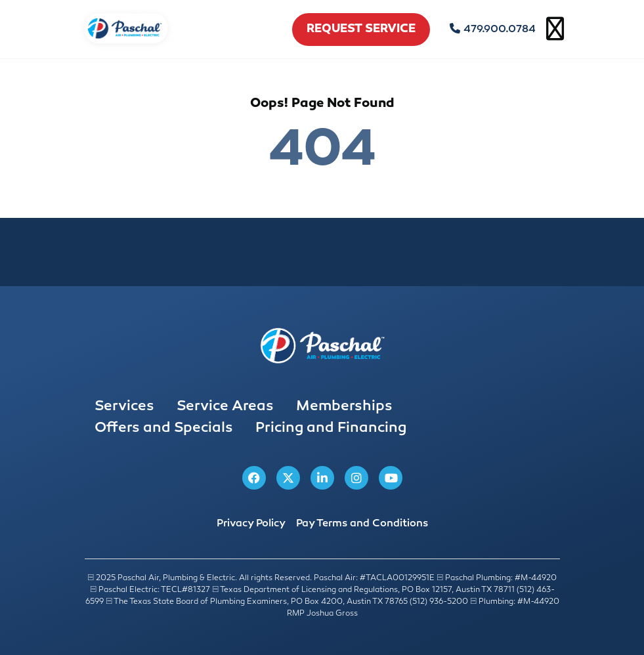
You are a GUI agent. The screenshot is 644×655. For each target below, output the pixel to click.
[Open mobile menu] (555, 30)
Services (124, 407)
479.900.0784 (493, 30)
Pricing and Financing (331, 429)
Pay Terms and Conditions (362, 524)
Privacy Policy (251, 524)
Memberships (344, 407)
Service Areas (225, 407)
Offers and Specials (164, 429)
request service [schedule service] (361, 30)
